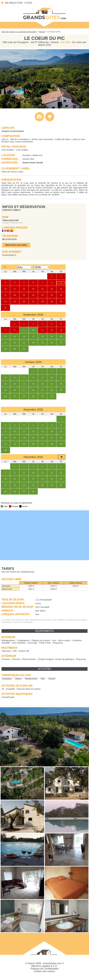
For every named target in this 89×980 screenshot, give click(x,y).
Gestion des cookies (44, 971)
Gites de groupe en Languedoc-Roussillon (19, 32)
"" (7, 678)
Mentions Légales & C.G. (45, 966)
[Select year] (42, 267)
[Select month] (25, 267)
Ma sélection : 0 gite (19, 3)
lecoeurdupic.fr (9, 255)
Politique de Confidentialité (44, 969)
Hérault (42, 32)
